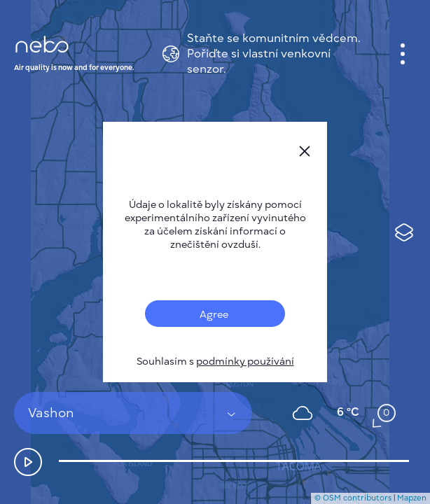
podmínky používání (245, 362)
